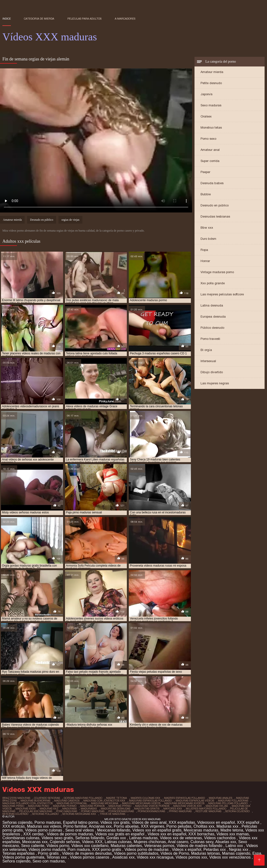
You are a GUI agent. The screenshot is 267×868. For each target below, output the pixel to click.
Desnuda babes (212, 183)
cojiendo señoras (47, 798)
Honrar (205, 261)
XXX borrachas (201, 834)
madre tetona (116, 798)
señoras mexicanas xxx (79, 814)
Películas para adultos (85, 19)
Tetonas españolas (19, 853)
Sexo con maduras (49, 861)
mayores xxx (173, 809)
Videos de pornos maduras (70, 834)
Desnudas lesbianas (215, 216)
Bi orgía (206, 350)
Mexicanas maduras (201, 830)
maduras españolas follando (150, 801)
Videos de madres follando (200, 846)
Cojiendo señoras (65, 842)
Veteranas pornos (159, 846)
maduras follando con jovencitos (28, 803)
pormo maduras (93, 811)
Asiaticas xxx (123, 857)
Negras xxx (239, 850)
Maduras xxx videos (44, 826)
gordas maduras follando (83, 798)
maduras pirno (13, 806)
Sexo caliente (33, 846)
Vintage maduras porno (217, 272)
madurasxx (89, 809)
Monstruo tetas (211, 128)
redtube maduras (208, 811)
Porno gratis (49, 853)
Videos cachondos (220, 838)
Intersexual (208, 361)
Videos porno (58, 846)
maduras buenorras (35, 801)
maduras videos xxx (188, 806)
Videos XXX (92, 842)
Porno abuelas (126, 826)
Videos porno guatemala (23, 857)
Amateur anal (210, 150)
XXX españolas (182, 822)
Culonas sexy (202, 842)
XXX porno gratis (107, 850)
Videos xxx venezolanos (231, 857)
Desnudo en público (215, 205)
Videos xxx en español (167, 834)
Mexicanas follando (114, 830)
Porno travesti (210, 339)
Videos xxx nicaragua (155, 857)
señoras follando (45, 814)
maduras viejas (217, 806)
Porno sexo (208, 139)
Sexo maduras (211, 105)
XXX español (249, 822)
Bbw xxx (207, 228)
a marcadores (125, 19)
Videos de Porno (175, 853)
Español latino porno (81, 822)
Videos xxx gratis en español (120, 834)
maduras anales (220, 798)
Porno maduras (48, 822)
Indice (7, 19)
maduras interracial (72, 803)
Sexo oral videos (80, 830)
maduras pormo (65, 806)
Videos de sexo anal (149, 822)
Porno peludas (179, 826)
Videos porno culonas (44, 830)
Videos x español (187, 850)
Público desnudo (212, 328)
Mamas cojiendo (236, 853)
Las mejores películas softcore (222, 294)
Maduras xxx (228, 826)
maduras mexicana (105, 803)
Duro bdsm (208, 239)
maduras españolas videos (195, 801)
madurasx (70, 809)
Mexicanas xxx (35, 842)
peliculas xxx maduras (36, 811)
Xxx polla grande (213, 283)
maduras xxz (49, 809)
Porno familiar (75, 826)
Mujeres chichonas (150, 842)
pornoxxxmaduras (151, 811)
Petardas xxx (215, 850)
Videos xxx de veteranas (181, 838)
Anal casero (178, 842)
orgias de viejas (70, 220)
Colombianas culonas (21, 838)
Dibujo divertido (212, 372)
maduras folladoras (233, 801)
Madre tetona (232, 830)
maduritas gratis (147, 809)
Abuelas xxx (226, 842)
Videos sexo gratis (57, 838)
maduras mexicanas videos (141, 803)
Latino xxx (235, 846)
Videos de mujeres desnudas (87, 853)
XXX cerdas (34, 834)
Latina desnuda (212, 305)
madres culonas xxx (145, 798)
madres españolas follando (184, 798)
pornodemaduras (121, 811)
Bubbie (206, 194)
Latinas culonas (118, 842)
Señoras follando (90, 838)
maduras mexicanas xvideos (184, 803)
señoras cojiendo (15, 814)
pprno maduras (180, 811)
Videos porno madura (47, 850)
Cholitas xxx (204, 826)
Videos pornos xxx (191, 857)
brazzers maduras (16, 798)
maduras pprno (120, 806)
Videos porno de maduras (147, 850)
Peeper (205, 172)
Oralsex (206, 116)
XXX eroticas (14, 826)
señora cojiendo (237, 811)
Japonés (206, 94)
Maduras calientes (126, 846)
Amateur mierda (212, 72)
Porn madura (79, 850)
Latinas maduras (143, 838)
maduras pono (39, 806)
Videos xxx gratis (115, 822)
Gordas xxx (117, 838)
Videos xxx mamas (233, 834)
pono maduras (67, 811)
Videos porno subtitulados (136, 853)
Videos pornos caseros (90, 857)
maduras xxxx (26, 809)
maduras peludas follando (228, 803)
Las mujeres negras (215, 383)
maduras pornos (92, 806)
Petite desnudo (211, 83)
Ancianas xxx (100, 826)
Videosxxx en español (216, 822)
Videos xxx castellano (90, 846)
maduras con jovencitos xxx (104, 801)
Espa (257, 853)
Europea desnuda (213, 317)
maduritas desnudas (115, 809)
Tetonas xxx (57, 857)
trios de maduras (112, 814)
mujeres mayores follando (206, 809)
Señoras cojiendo (17, 822)
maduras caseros (67, 801)
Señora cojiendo (16, 861)
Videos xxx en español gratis (157, 830)
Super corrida (210, 161)
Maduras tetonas (206, 853)
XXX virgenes (153, 826)
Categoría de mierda (39, 19)
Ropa (204, 250)
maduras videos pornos (152, 806)
